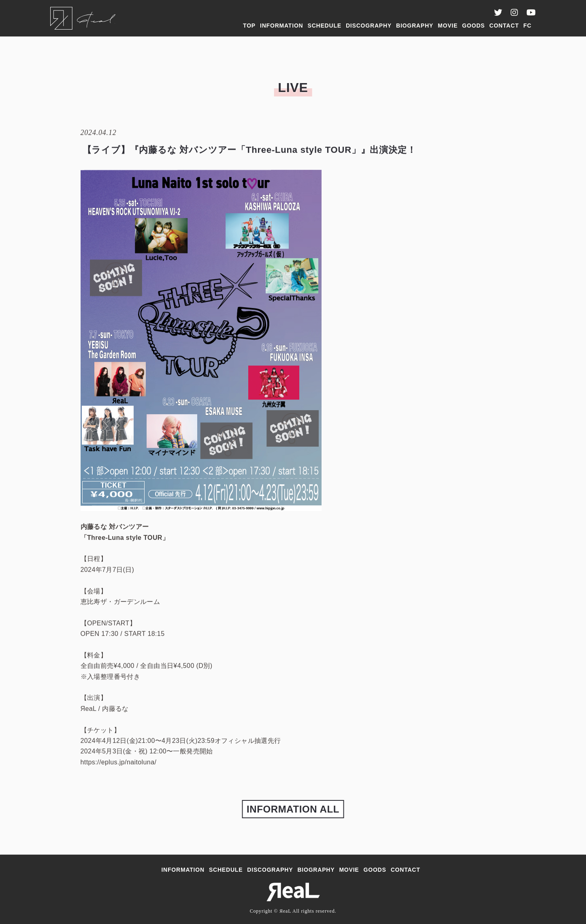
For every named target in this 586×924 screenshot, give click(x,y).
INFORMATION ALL (293, 809)
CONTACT (504, 26)
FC (527, 26)
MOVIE (448, 26)
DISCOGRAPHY (369, 26)
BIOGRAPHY (415, 26)
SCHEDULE (325, 26)
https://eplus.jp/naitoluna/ (119, 763)
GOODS (473, 26)
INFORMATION (282, 26)
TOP (249, 26)
